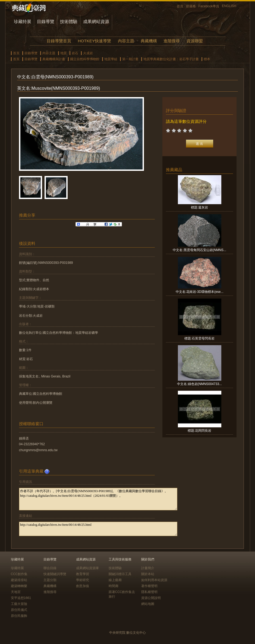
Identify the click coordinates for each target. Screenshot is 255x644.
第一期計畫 (130, 59)
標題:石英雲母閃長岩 (199, 338)
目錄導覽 (46, 22)
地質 (64, 53)
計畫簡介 (148, 568)
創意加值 (83, 586)
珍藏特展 (23, 22)
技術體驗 (69, 22)
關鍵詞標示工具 (120, 574)
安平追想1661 (21, 598)
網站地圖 (148, 604)
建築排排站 (19, 580)
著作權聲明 (149, 586)
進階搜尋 (172, 41)
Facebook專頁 (209, 6)
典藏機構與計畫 (54, 59)
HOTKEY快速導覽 (95, 41)
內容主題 (126, 41)
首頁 (180, 6)
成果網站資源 (96, 22)
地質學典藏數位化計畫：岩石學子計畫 (171, 59)
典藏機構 (149, 41)
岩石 (75, 53)
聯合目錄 (50, 568)
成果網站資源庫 (87, 568)
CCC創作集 (19, 574)
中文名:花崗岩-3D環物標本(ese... (200, 292)
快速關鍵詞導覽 (55, 574)
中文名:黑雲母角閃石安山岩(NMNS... (199, 250)
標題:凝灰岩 (199, 207)
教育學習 (83, 574)
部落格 (191, 6)
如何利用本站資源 (154, 580)
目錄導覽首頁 (59, 41)
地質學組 (111, 59)
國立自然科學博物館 (85, 59)
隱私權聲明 (149, 592)
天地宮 (16, 592)
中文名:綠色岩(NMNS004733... (199, 384)
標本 (207, 59)
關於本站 (148, 574)
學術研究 (83, 580)
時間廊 (114, 586)
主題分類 (50, 580)
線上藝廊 (115, 580)
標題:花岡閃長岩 (199, 431)
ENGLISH (229, 6)
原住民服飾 (19, 616)
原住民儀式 (19, 610)
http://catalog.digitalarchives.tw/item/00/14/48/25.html (98, 529)
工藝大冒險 (19, 604)
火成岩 (88, 53)
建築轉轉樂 (19, 586)
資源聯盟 (195, 41)
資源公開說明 (151, 598)
